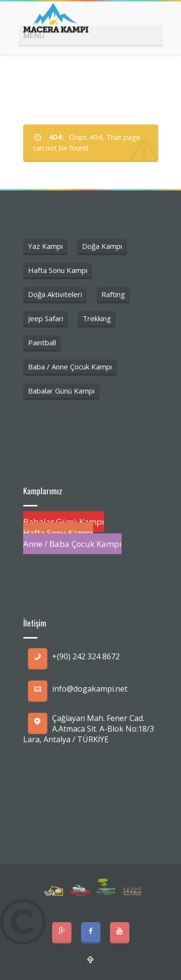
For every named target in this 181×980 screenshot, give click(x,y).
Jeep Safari (46, 318)
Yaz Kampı (45, 246)
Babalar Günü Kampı (61, 391)
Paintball (42, 342)
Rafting (113, 294)
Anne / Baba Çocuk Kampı (72, 544)
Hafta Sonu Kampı (58, 270)
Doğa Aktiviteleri (55, 294)
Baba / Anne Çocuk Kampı (70, 367)
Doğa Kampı (102, 246)
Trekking (97, 318)
